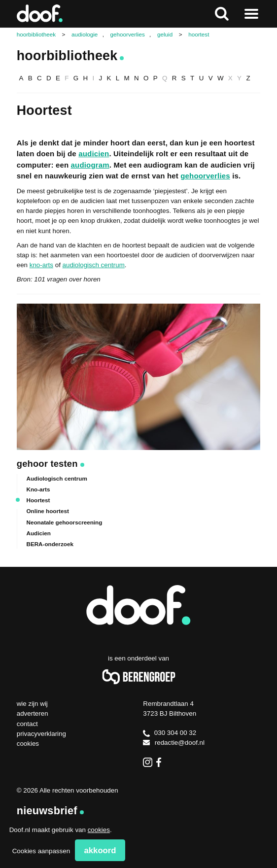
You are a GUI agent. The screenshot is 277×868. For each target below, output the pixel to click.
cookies (99, 830)
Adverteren (33, 713)
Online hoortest (47, 511)
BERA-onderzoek (50, 544)
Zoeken (222, 14)
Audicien (38, 533)
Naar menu (251, 14)
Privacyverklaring (41, 734)
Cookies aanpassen (41, 851)
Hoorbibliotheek (67, 56)
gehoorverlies (205, 176)
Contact (27, 724)
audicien (94, 154)
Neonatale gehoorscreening (64, 522)
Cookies (28, 744)
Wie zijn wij (32, 704)
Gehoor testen (47, 464)
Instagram (148, 762)
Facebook (161, 762)
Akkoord (100, 851)
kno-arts (41, 265)
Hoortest (38, 500)
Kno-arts (38, 489)
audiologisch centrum (94, 265)
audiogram (90, 165)
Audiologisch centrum (56, 478)
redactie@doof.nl (174, 743)
